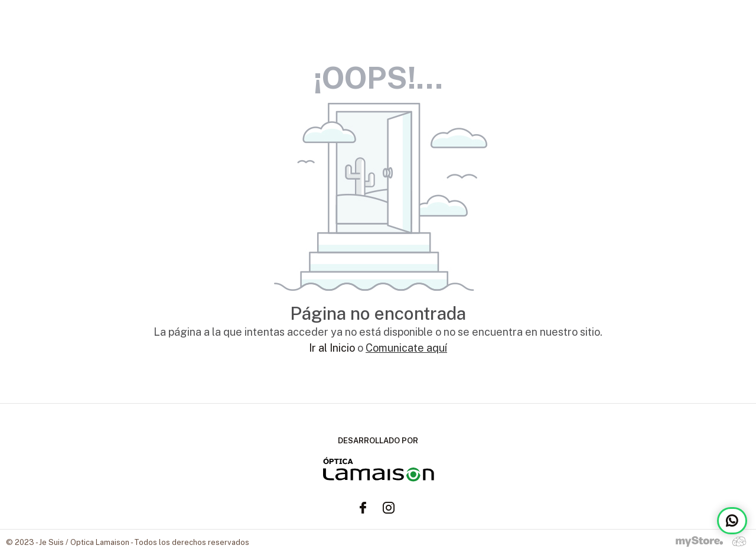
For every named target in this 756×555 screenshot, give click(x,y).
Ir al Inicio (332, 348)
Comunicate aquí (406, 348)
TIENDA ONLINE (707, 24)
